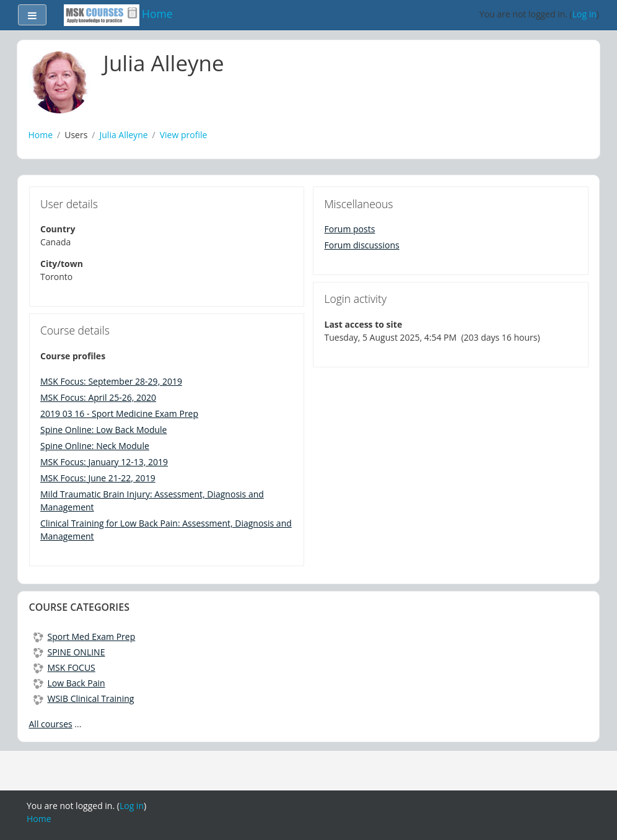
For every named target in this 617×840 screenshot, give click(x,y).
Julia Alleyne (124, 135)
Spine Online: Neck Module (95, 446)
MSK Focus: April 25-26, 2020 (98, 397)
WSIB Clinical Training (84, 698)
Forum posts (350, 229)
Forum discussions (362, 245)
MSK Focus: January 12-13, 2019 (104, 462)
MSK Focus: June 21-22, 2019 (98, 478)
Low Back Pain (69, 683)
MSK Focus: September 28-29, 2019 (111, 381)
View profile (184, 135)
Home (41, 135)
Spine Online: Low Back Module (103, 430)
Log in (584, 14)
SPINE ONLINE (69, 652)
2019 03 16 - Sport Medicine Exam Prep (119, 413)
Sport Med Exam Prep (85, 637)
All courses (51, 724)
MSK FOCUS (64, 667)
